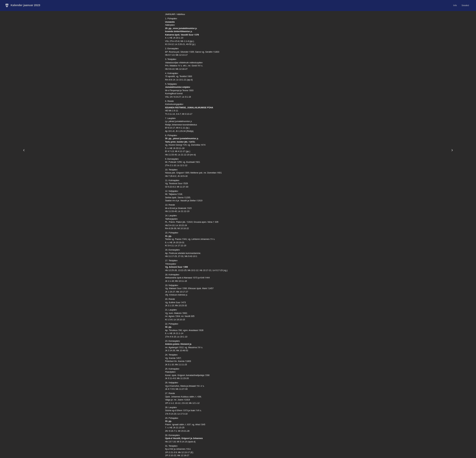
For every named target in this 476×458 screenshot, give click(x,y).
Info (455, 5)
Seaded (465, 5)
